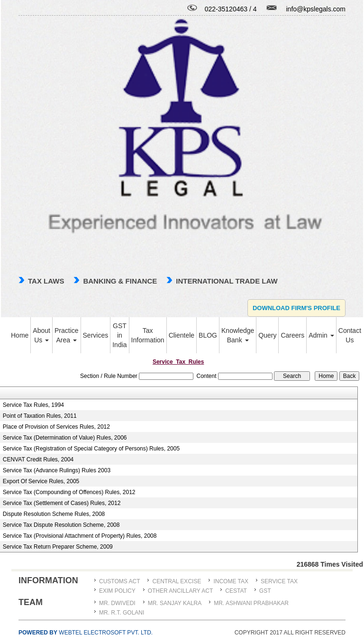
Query (267, 335)
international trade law (227, 281)
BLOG (208, 335)
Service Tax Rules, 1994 (33, 405)
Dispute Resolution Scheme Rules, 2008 (54, 514)
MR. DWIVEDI (117, 603)
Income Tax (231, 581)
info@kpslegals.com (316, 9)
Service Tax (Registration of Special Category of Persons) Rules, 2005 (91, 449)
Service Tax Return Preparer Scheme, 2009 (58, 547)
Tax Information (148, 335)
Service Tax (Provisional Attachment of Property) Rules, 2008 (80, 536)
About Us (41, 335)
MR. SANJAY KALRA (175, 603)
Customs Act (119, 581)
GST (265, 591)
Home (20, 335)
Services (96, 335)
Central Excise (177, 581)
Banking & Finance (120, 281)
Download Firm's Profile (296, 308)
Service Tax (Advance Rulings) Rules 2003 (57, 470)
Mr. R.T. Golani (122, 613)
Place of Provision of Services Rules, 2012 (56, 427)
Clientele (182, 335)
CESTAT (236, 591)
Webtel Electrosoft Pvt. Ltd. (86, 633)
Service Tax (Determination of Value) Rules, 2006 (65, 438)
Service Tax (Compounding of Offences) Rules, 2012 (69, 492)
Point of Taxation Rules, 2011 (40, 416)
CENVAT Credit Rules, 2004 (38, 459)
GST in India (119, 335)
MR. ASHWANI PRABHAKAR (251, 603)
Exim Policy (117, 591)
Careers (292, 335)
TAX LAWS (46, 281)
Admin (321, 335)
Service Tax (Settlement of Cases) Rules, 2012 (62, 503)
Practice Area (67, 335)
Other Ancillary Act (181, 591)
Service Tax (279, 581)
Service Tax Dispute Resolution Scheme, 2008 (61, 525)
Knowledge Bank (238, 335)
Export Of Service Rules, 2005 (41, 481)
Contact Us (350, 335)
